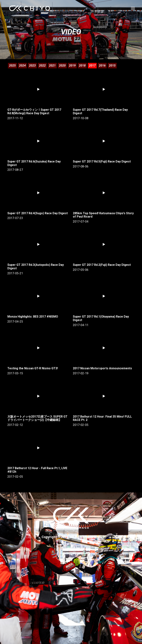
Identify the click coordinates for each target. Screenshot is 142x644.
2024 (22, 66)
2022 (42, 66)
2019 (72, 66)
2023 (32, 66)
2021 (52, 66)
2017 (92, 66)
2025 (12, 66)
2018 (82, 66)
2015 (112, 66)
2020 (62, 66)
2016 (102, 66)
